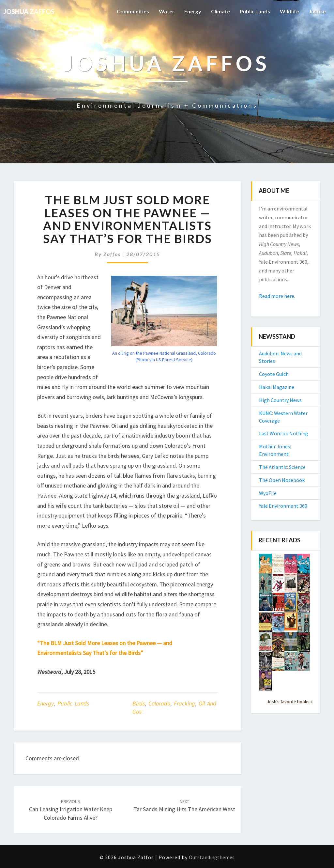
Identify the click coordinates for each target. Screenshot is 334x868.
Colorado (159, 703)
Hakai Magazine (277, 387)
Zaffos (112, 254)
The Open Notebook (282, 480)
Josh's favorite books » (290, 702)
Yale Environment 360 (283, 506)
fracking (184, 703)
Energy (193, 11)
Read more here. (277, 296)
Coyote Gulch (274, 374)
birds (139, 703)
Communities (133, 11)
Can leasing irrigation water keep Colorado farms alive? (71, 810)
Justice (317, 11)
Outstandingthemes (212, 857)
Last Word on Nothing (284, 433)
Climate (220, 11)
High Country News (280, 400)
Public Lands (255, 11)
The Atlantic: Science (282, 467)
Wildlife (289, 11)
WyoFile (268, 493)
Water (167, 11)
